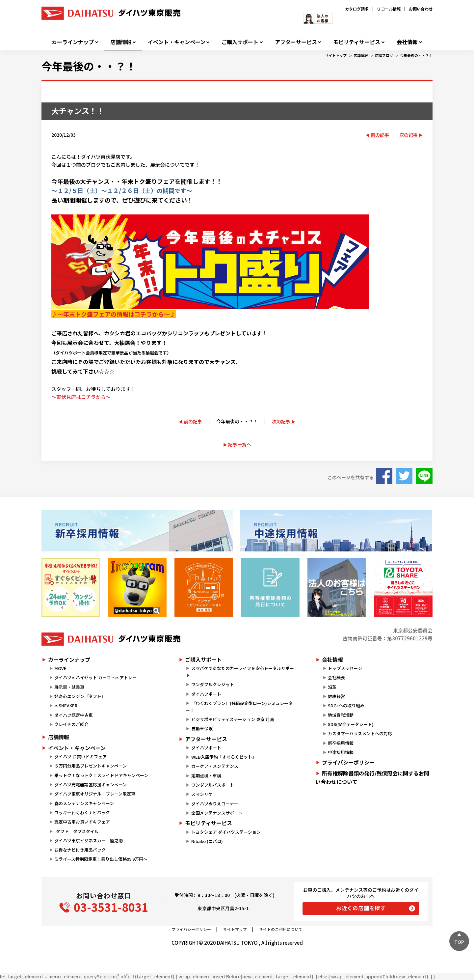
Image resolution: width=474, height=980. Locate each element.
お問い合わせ (421, 9)
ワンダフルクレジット (213, 684)
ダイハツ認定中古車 (74, 715)
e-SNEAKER (66, 705)
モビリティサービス (357, 42)
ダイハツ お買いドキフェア (80, 756)
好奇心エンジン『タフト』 (80, 696)
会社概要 (336, 677)
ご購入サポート (240, 42)
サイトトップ (336, 55)
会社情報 (407, 42)
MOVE (60, 668)
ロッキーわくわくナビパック (82, 812)
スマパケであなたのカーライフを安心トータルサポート (240, 672)
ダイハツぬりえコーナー (215, 804)
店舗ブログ (384, 55)
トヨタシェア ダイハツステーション (226, 832)
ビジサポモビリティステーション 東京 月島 (233, 719)
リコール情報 (389, 9)
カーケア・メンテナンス (215, 766)
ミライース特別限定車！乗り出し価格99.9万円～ (101, 859)
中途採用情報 (341, 752)
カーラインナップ (73, 42)
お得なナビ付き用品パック (82, 850)
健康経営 (336, 696)
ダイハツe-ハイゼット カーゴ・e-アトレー (95, 677)
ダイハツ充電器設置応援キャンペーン (91, 784)
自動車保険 (202, 728)
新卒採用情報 (341, 743)
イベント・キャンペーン (177, 42)
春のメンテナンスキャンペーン (84, 803)
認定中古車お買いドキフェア (82, 822)
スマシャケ (202, 794)
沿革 (332, 687)
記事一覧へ (240, 444)
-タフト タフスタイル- (77, 831)
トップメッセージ (345, 668)
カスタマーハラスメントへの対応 (360, 733)
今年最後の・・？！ (416, 55)
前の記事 (380, 135)
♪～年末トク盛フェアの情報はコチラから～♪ (114, 314)
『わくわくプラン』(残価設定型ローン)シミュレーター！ (239, 707)
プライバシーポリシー (348, 762)
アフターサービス (296, 42)
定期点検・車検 (206, 776)
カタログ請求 (357, 9)
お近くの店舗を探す (361, 908)
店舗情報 (121, 42)
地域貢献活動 (341, 715)
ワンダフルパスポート (213, 785)
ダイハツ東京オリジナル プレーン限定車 (95, 794)
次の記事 (408, 135)
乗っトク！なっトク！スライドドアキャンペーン (101, 775)
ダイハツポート (206, 694)
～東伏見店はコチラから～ (81, 397)
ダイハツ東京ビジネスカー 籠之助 (89, 840)
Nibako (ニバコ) (207, 841)
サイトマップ (235, 929)
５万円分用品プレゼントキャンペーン (91, 766)
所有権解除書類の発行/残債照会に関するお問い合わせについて (372, 777)
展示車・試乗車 (69, 687)
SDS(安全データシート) (351, 724)
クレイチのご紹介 (71, 724)
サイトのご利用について (281, 929)
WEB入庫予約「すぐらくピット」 (224, 757)
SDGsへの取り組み (346, 705)
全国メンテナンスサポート (217, 813)
